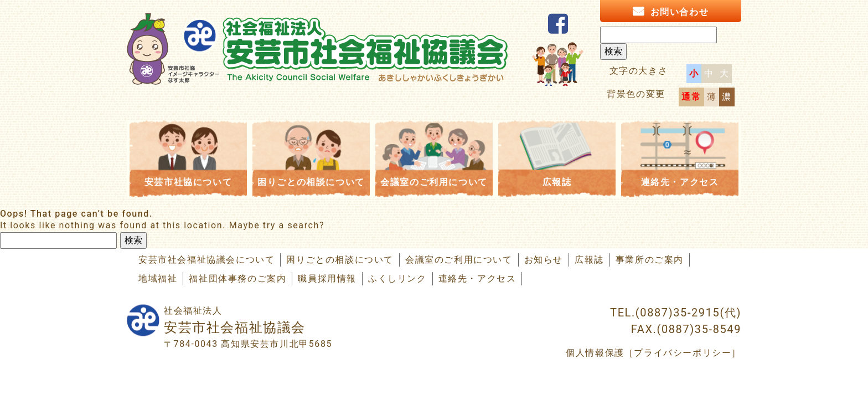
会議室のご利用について (434, 182)
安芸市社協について (188, 182)
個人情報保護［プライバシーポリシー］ (653, 353)
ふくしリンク (397, 278)
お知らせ (544, 260)
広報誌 (557, 182)
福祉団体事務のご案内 (237, 278)
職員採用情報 (327, 278)
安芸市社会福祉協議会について (206, 260)
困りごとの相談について (311, 182)
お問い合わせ (680, 12)
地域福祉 (158, 278)
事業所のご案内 (650, 260)
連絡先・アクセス (680, 182)
